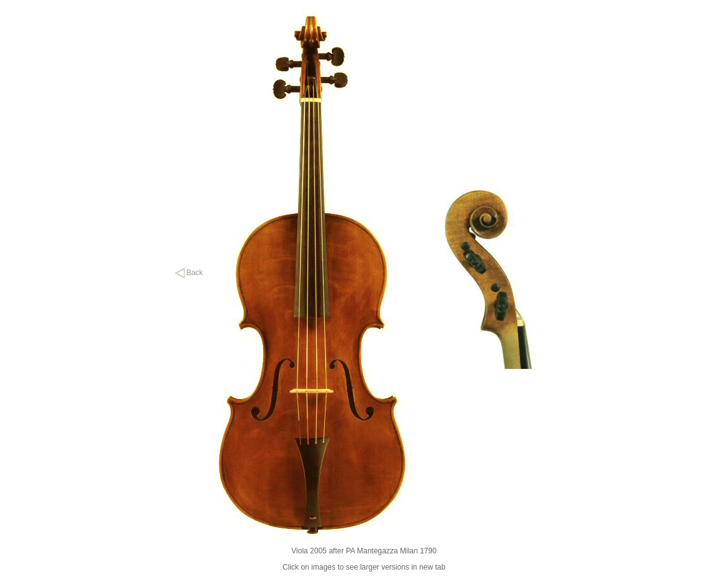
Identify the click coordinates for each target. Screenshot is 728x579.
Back (188, 273)
